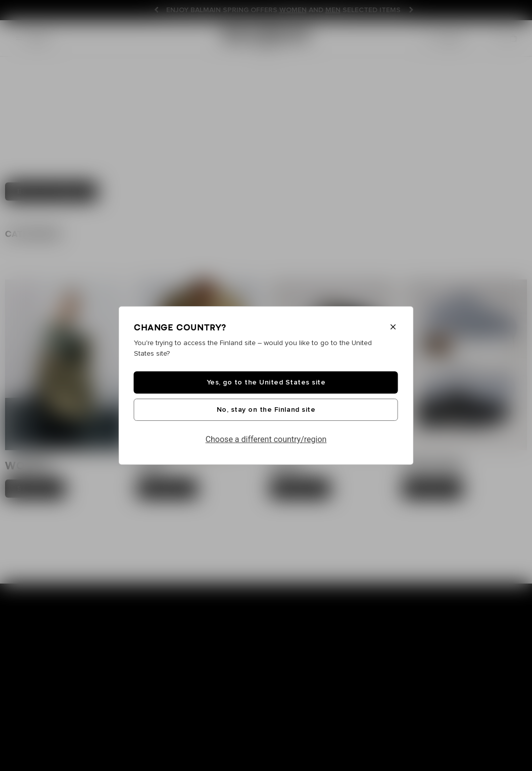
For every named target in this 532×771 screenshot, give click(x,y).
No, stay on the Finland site (266, 410)
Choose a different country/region (266, 439)
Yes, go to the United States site (266, 382)
